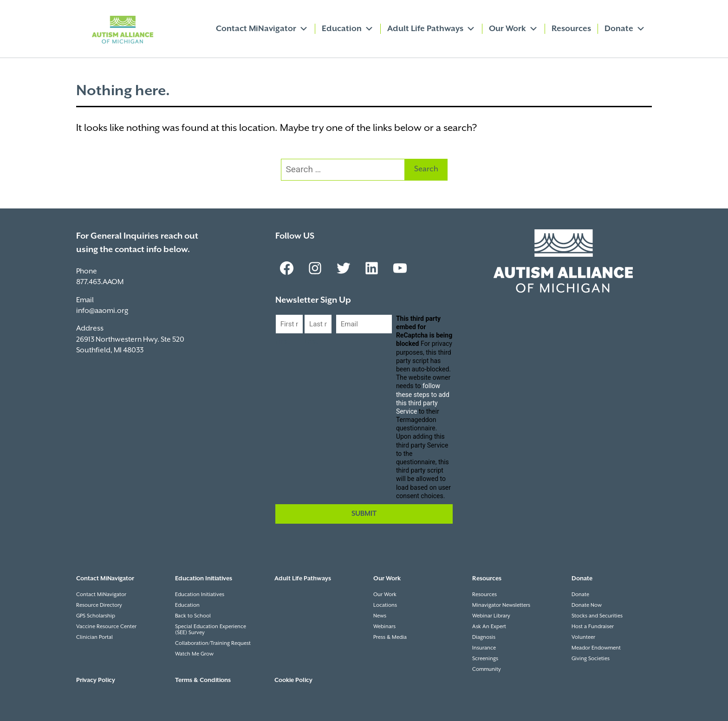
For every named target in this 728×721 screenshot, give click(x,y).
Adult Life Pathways (431, 29)
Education (348, 29)
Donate (625, 29)
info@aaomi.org (102, 311)
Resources (571, 29)
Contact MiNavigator (262, 29)
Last (311, 341)
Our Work (513, 29)
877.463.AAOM (100, 282)
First (283, 341)
